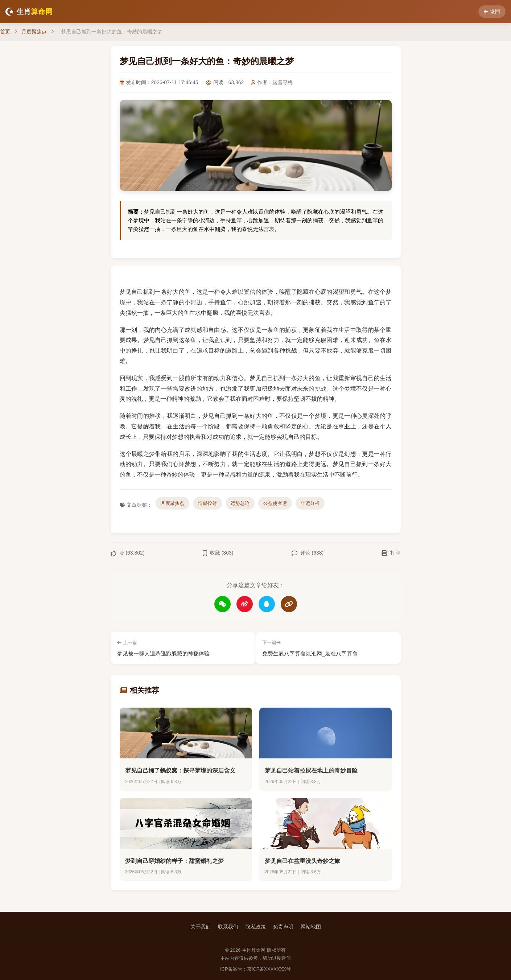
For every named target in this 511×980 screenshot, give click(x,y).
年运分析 (310, 503)
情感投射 (207, 503)
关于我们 (201, 926)
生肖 (29, 12)
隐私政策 (256, 926)
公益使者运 (275, 503)
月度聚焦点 (34, 32)
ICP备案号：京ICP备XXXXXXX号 (255, 969)
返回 (492, 11)
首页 (5, 32)
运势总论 (240, 503)
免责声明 (283, 926)
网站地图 (311, 926)
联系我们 (228, 926)
